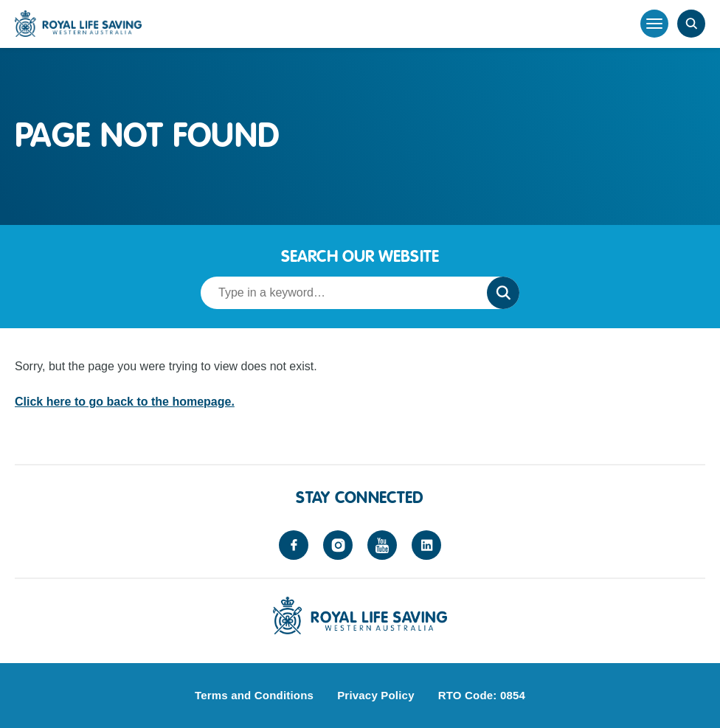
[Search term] (339, 293)
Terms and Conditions (254, 695)
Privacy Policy (376, 695)
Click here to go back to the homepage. (125, 402)
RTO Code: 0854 (482, 695)
